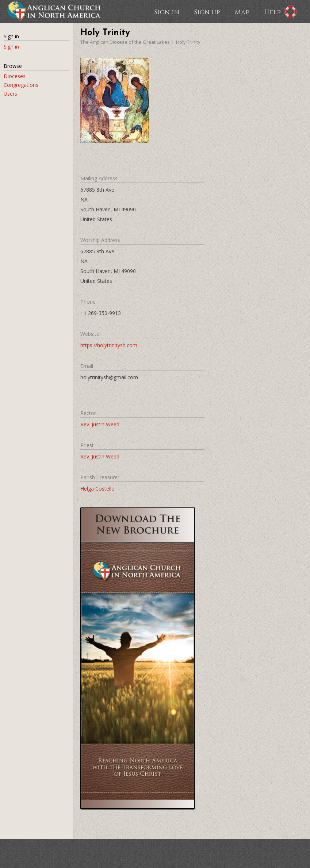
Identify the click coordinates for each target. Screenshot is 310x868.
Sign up (207, 12)
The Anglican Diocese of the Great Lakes (125, 42)
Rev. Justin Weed (100, 424)
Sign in (167, 12)
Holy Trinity (188, 42)
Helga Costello (97, 489)
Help (272, 12)
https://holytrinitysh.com (109, 345)
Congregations (21, 85)
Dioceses (15, 76)
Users (10, 94)
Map (242, 12)
